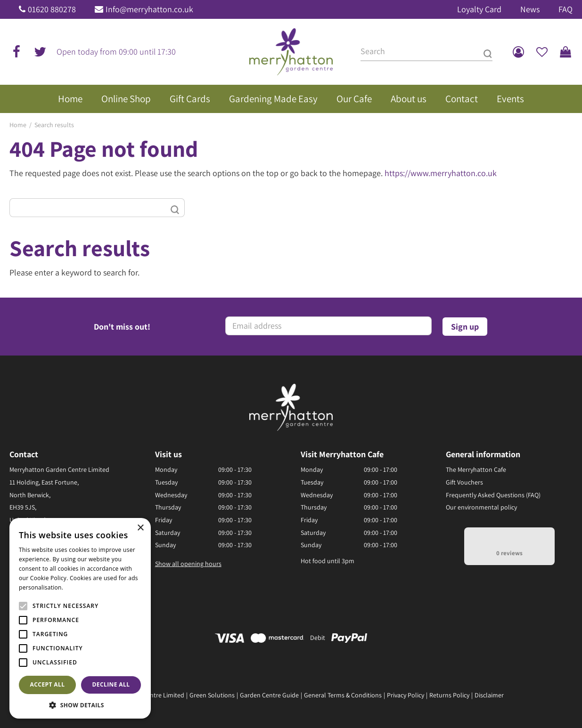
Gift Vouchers (464, 482)
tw (40, 52)
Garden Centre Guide (269, 695)
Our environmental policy (481, 507)
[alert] (80, 618)
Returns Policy (449, 695)
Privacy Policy (406, 695)
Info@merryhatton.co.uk (149, 9)
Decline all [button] (111, 684)
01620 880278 (52, 9)
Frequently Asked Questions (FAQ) (493, 495)
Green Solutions (212, 695)
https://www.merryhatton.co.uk (441, 173)
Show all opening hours (188, 564)
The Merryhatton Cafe (476, 469)
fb (16, 52)
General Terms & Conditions (343, 695)
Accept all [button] (48, 684)
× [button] (140, 528)
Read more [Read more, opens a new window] (80, 587)
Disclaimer (489, 695)
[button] (80, 705)
